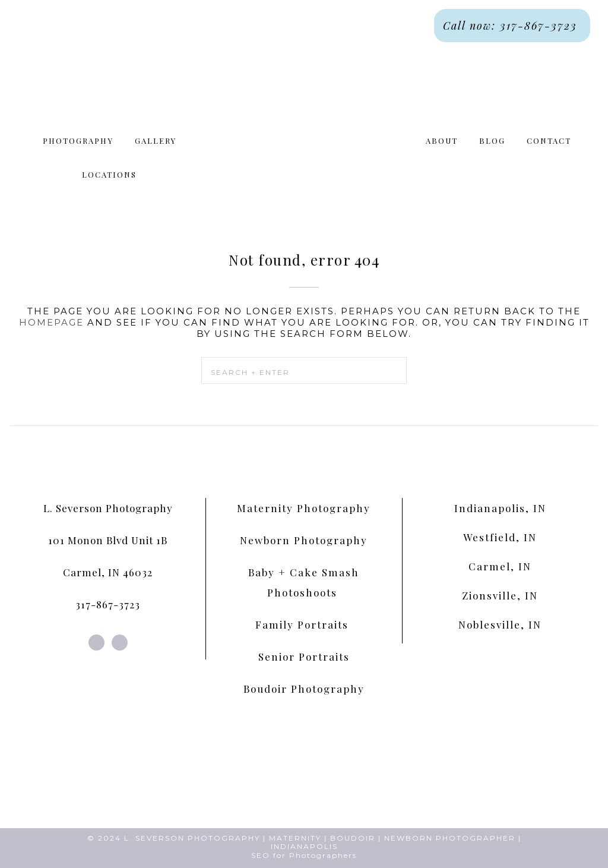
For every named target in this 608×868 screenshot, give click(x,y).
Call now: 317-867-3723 (512, 26)
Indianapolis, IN (500, 508)
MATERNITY (295, 838)
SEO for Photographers (304, 855)
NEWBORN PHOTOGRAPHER (450, 838)
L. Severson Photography (108, 508)
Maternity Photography (304, 508)
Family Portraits (304, 624)
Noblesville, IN (500, 624)
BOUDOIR (353, 838)
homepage (51, 322)
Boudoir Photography (304, 689)
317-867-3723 (108, 604)
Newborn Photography (304, 540)
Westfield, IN (500, 537)
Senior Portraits (304, 656)
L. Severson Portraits (304, 131)
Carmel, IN (500, 566)
